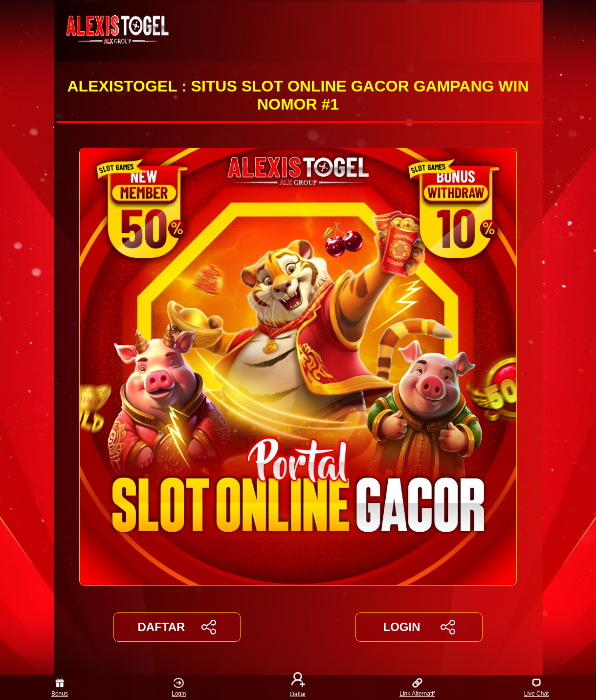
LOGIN (419, 627)
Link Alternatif (417, 688)
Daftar (298, 688)
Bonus (60, 688)
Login (179, 688)
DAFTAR (177, 627)
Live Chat (537, 688)
